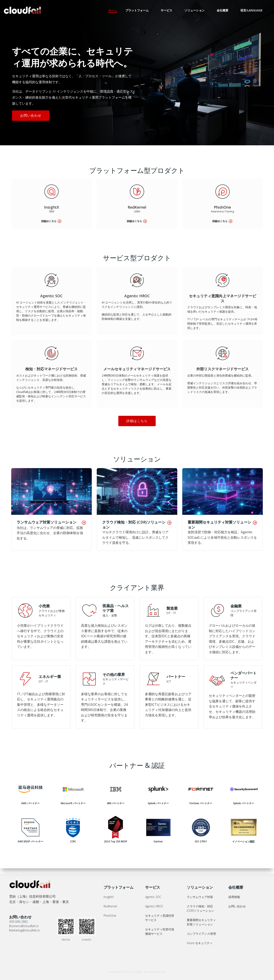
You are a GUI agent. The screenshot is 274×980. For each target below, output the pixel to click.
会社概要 (225, 10)
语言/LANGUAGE (254, 10)
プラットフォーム (139, 10)
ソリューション (197, 10)
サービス (169, 10)
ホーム (113, 10)
